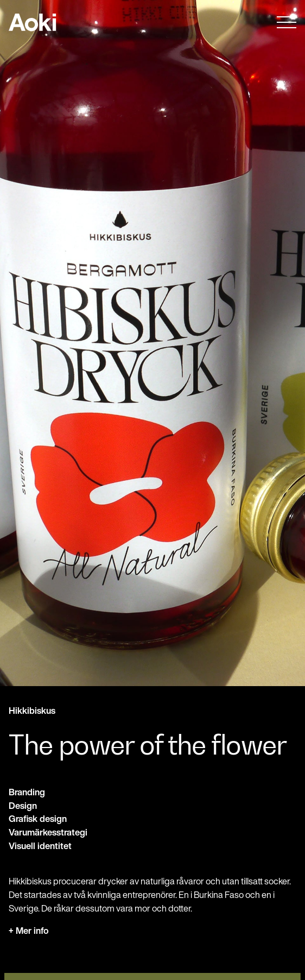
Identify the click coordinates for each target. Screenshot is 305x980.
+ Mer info (29, 931)
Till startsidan (32, 23)
